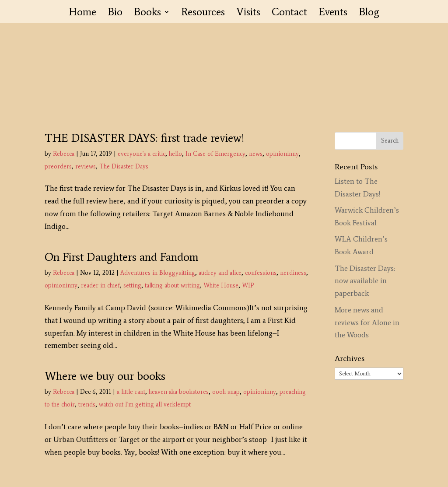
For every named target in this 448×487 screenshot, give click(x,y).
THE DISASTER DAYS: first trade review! (144, 138)
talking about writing (172, 286)
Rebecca (64, 154)
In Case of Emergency (215, 154)
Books (147, 13)
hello (175, 154)
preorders (58, 166)
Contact (289, 13)
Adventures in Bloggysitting (158, 273)
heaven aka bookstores (179, 392)
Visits (248, 13)
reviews (86, 166)
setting (132, 286)
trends (87, 405)
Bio (115, 13)
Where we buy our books (105, 376)
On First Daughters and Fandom (122, 257)
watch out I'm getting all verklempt (145, 405)
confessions (261, 273)
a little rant (131, 392)
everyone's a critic (142, 154)
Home (82, 13)
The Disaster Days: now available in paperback (365, 281)
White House (221, 286)
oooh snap (226, 392)
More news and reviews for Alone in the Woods (367, 322)
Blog (369, 13)
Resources (203, 13)
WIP (248, 286)
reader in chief (100, 286)
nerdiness (293, 273)
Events (333, 13)
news (256, 154)
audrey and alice (220, 273)
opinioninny (282, 154)
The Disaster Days (124, 166)
